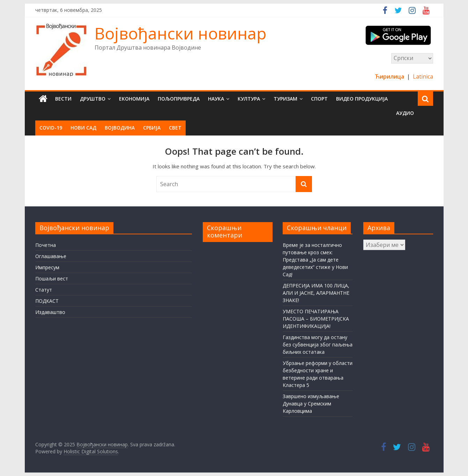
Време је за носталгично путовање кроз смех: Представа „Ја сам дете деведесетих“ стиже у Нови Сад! (315, 260)
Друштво (93, 99)
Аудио (405, 113)
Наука (216, 99)
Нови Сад (83, 128)
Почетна (46, 245)
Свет (175, 128)
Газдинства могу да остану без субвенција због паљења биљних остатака (318, 345)
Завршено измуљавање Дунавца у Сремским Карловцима (311, 404)
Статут (44, 290)
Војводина (120, 128)
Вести (63, 99)
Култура (249, 99)
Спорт (319, 99)
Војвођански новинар (180, 33)
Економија (134, 99)
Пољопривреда (179, 99)
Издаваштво (50, 312)
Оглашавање (51, 256)
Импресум (47, 267)
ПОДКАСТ (47, 301)
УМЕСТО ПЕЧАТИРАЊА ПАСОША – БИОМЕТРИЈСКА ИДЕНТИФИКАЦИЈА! (316, 319)
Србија (152, 128)
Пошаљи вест (52, 279)
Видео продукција (362, 99)
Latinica (423, 76)
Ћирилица (390, 76)
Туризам (285, 99)
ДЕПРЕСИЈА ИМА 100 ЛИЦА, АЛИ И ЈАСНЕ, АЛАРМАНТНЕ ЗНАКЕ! (316, 293)
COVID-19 (51, 128)
